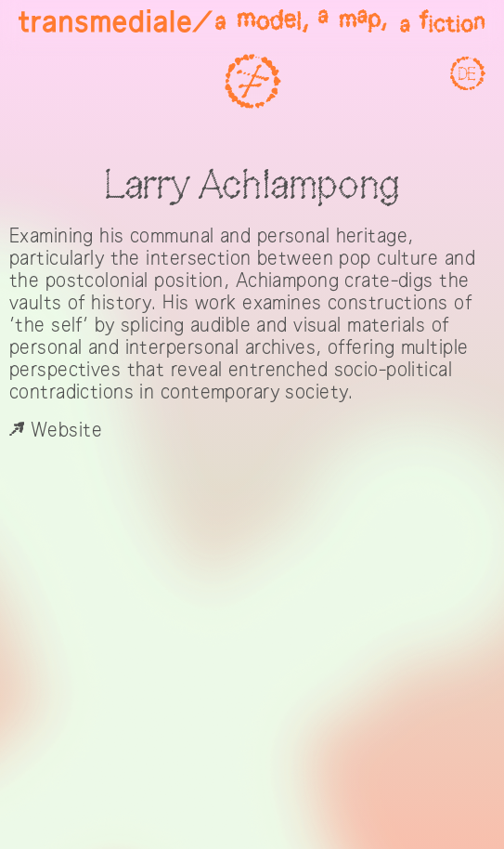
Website (56, 430)
